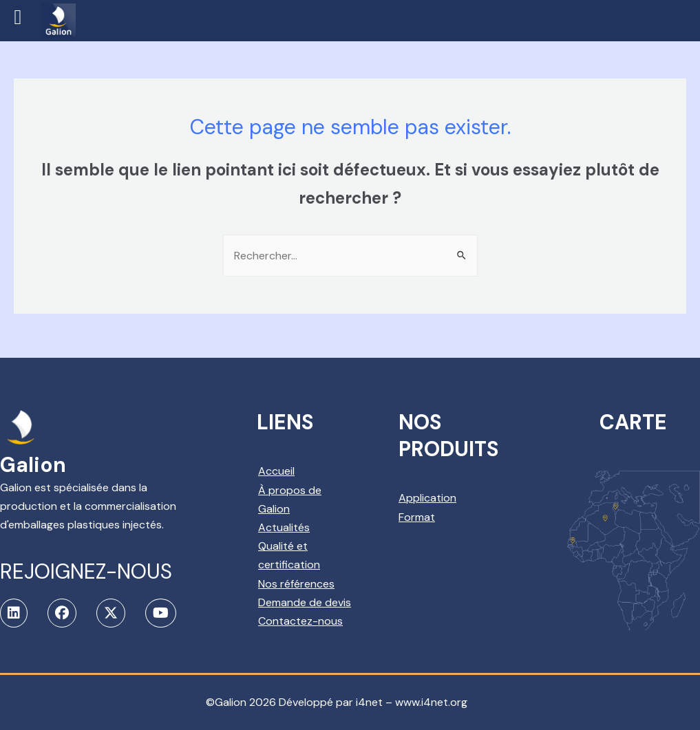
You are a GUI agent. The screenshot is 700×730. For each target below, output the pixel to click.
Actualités (284, 527)
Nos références (296, 584)
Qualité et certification (289, 555)
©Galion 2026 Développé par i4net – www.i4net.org (337, 702)
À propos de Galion (290, 500)
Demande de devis (305, 602)
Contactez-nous (300, 621)
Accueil (276, 471)
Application (427, 498)
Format (417, 517)
